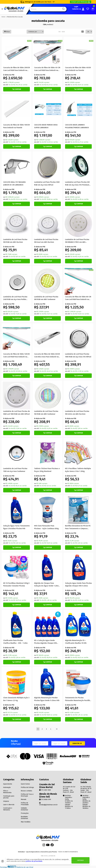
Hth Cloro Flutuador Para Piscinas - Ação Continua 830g (46, 527)
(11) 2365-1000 (45, 790)
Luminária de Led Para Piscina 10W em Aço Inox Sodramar (15, 470)
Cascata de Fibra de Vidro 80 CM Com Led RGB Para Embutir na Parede (78, 298)
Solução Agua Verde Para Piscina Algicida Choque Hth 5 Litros (78, 584)
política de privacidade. (34, 861)
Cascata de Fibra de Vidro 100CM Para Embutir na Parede (16, 126)
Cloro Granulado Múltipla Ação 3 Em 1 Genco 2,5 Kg (16, 699)
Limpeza (6, 801)
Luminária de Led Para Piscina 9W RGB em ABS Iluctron (15, 241)
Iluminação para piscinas (9, 797)
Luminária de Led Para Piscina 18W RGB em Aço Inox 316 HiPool (78, 355)
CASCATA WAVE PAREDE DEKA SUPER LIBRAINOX (46, 126)
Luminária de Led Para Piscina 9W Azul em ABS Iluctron (46, 241)
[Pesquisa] (63, 9)
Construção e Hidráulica (8, 809)
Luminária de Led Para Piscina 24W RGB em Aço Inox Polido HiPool (15, 298)
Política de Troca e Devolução (27, 795)
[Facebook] (52, 846)
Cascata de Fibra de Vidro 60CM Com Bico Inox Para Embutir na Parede (47, 355)
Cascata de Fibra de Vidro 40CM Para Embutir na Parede (78, 69)
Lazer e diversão (9, 805)
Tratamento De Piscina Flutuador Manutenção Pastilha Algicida (78, 699)
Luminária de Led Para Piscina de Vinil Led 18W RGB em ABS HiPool (17, 413)
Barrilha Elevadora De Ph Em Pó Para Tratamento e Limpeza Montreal (78, 527)
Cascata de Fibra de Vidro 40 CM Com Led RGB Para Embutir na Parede (47, 69)
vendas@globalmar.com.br (48, 804)
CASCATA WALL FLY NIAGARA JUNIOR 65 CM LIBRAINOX (14, 183)
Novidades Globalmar (24, 818)
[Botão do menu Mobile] (2, 9)
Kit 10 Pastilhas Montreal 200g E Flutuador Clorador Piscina (16, 584)
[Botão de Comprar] (17, 89)
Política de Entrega (27, 787)
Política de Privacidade (25, 804)
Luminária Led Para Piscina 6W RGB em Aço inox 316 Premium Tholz (77, 184)
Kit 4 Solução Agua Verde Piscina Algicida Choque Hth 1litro (45, 642)
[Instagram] (44, 846)
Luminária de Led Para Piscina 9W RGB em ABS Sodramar (46, 298)
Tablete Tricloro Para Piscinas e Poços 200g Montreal (47, 470)
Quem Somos (25, 784)
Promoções (25, 813)
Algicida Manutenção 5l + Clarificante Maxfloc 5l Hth (76, 642)
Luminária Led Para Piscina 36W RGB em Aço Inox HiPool (47, 183)
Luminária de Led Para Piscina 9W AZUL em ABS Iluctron (77, 413)
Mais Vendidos (26, 822)
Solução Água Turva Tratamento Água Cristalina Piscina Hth (16, 527)
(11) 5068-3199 (45, 800)
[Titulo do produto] (17, 52)
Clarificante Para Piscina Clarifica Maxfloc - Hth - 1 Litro (15, 642)
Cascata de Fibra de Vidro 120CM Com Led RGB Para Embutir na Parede (16, 355)
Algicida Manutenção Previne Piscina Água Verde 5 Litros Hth (47, 699)
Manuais (24, 799)
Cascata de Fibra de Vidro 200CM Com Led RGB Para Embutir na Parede (16, 69)
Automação (7, 787)
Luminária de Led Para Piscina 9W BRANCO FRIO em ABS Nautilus (77, 241)
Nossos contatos (26, 791)
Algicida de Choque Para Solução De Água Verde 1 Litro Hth (46, 585)
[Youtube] (48, 846)
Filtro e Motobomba (7, 792)
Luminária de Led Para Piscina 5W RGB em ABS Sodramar (46, 413)
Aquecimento (8, 784)
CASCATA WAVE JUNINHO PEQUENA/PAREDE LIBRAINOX (77, 126)
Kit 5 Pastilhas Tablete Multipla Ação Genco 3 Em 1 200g (78, 470)
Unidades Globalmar (24, 809)
